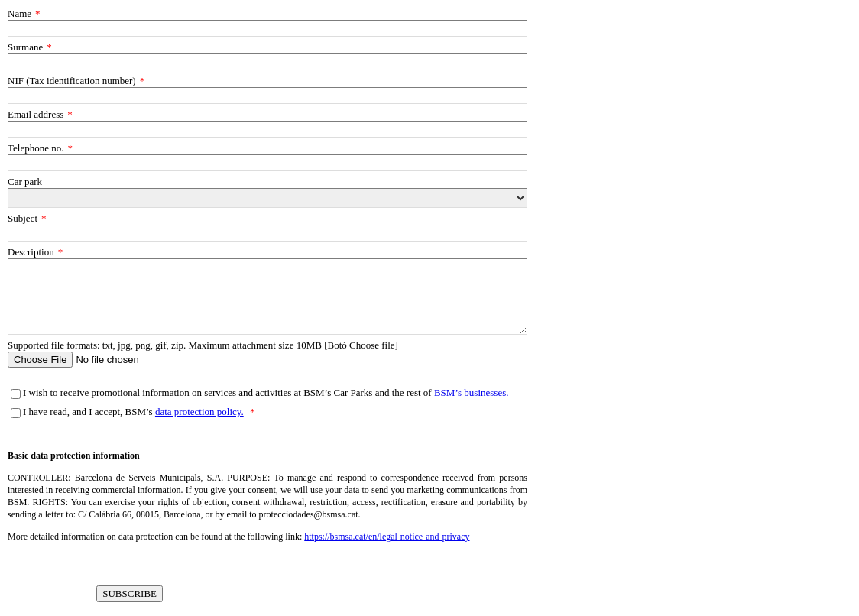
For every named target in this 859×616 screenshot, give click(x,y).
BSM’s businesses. (472, 392)
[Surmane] (267, 62)
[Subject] (267, 233)
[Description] (267, 297)
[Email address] (267, 129)
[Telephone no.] (267, 163)
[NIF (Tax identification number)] (267, 96)
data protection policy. (199, 412)
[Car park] (267, 198)
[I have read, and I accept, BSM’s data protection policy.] (16, 413)
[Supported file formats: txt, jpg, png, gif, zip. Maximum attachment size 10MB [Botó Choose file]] (267, 360)
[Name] (267, 28)
